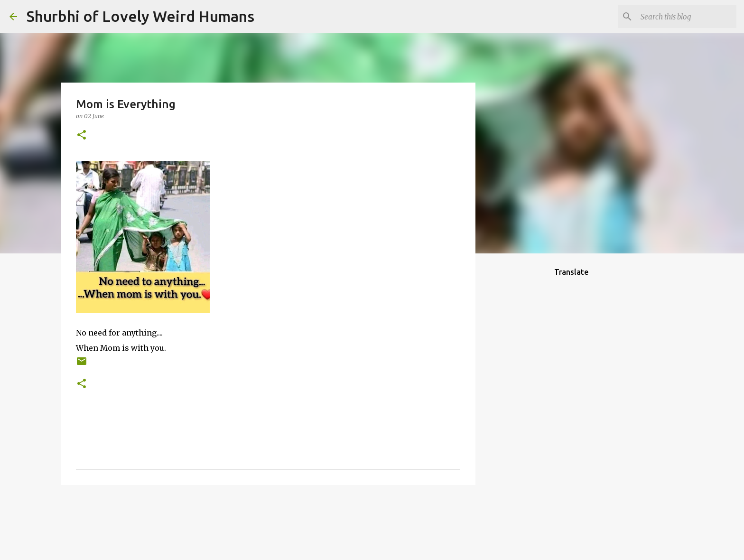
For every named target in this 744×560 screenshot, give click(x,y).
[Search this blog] (687, 17)
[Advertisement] (524, 410)
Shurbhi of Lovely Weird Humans (140, 16)
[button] (82, 135)
